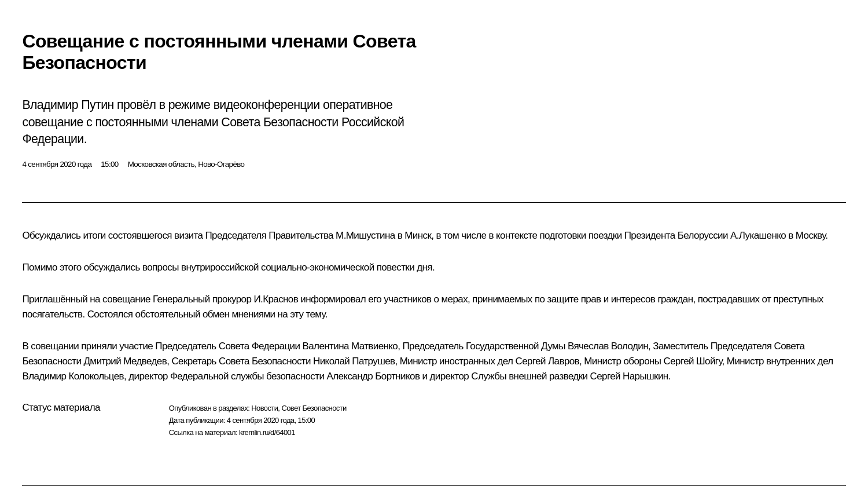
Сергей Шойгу (693, 361)
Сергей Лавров (547, 361)
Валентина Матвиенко (350, 346)
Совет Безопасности (314, 408)
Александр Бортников (373, 376)
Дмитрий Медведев (125, 361)
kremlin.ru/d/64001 (267, 432)
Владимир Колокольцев (73, 376)
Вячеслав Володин (608, 346)
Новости (264, 408)
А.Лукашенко (758, 235)
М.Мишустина (365, 235)
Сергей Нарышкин (629, 376)
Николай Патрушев (354, 361)
